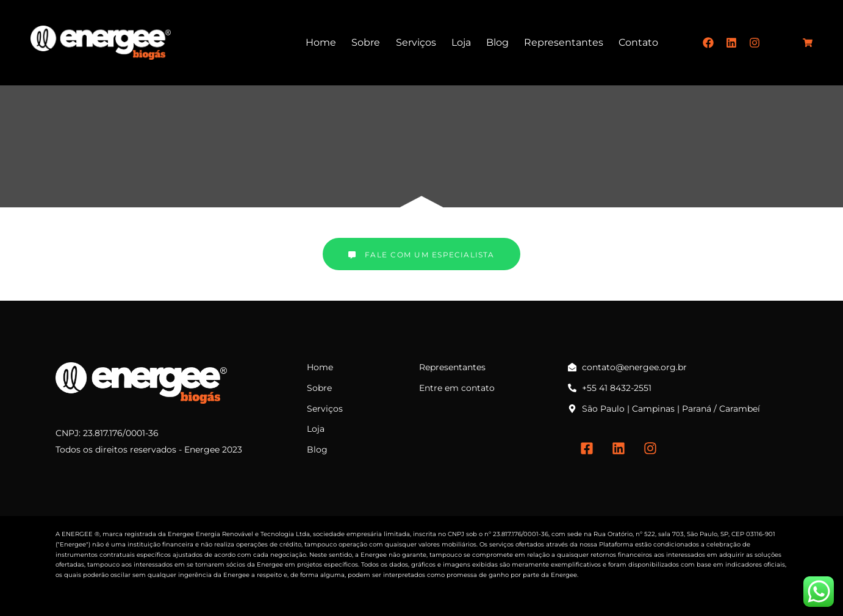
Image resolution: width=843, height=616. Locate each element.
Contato (638, 42)
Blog (497, 42)
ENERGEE (77, 534)
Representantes (564, 42)
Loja (461, 42)
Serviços (416, 42)
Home (321, 42)
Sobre (366, 42)
